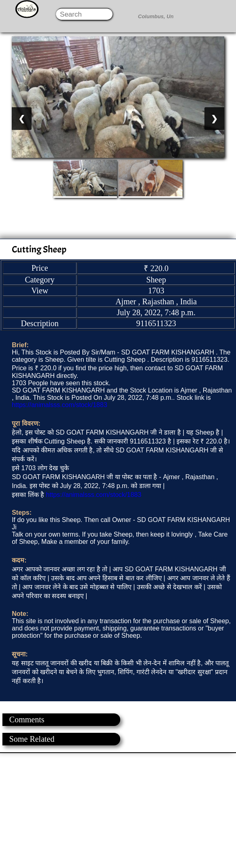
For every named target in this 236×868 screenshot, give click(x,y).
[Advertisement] (118, 810)
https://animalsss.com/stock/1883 (60, 405)
